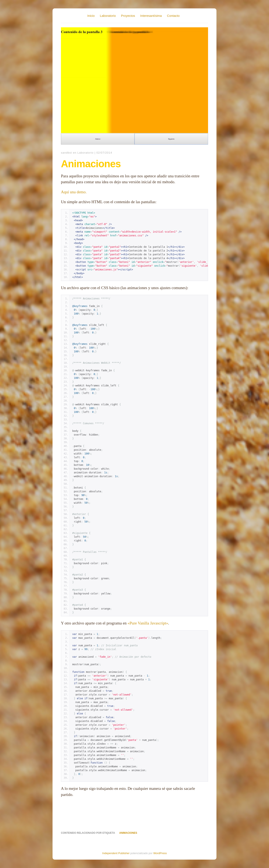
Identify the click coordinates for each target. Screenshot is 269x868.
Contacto (173, 16)
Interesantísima (151, 16)
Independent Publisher (116, 853)
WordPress (160, 853)
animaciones (128, 833)
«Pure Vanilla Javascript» (148, 623)
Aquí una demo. (74, 192)
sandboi (67, 153)
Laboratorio (108, 16)
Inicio (91, 16)
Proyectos (128, 16)
